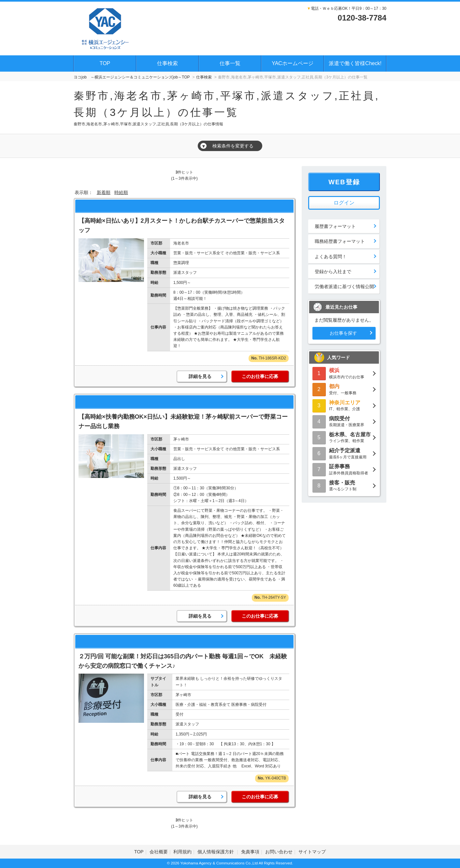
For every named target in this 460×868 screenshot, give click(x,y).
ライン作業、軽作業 (344, 437)
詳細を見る (200, 376)
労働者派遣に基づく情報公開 (344, 287)
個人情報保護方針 (216, 852)
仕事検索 (167, 63)
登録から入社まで (333, 272)
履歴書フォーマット (335, 226)
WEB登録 (344, 182)
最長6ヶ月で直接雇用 (344, 453)
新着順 (104, 192)
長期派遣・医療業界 (344, 421)
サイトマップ (312, 852)
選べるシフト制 (344, 485)
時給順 (121, 192)
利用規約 (182, 852)
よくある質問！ (331, 257)
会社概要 (159, 852)
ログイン (344, 203)
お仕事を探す (343, 333)
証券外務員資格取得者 (344, 469)
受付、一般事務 (344, 389)
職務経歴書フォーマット (340, 241)
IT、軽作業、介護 (344, 405)
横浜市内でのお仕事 (344, 373)
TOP (105, 63)
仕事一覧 (230, 63)
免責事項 (250, 852)
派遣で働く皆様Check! (355, 63)
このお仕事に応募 (260, 376)
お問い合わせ (279, 852)
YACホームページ (293, 63)
